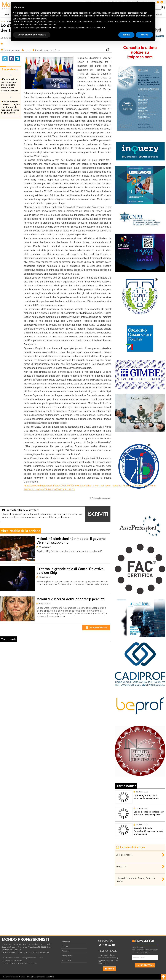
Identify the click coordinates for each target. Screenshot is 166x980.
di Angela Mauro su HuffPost (47, 50)
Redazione (66, 941)
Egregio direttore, (124, 855)
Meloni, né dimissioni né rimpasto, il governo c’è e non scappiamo (71, 541)
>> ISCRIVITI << (145, 965)
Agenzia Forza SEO (46, 977)
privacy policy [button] (101, 13)
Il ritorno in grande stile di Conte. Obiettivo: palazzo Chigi (70, 571)
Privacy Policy (67, 955)
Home (2, 21)
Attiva (109, 969)
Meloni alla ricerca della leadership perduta (71, 599)
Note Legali (66, 960)
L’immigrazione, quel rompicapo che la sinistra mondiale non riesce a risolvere (10, 85)
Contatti (65, 946)
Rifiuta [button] (126, 35)
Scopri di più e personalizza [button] (32, 35)
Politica (28, 50)
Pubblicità (66, 951)
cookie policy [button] (40, 19)
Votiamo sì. (121, 866)
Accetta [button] (144, 35)
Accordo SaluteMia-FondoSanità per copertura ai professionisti (148, 831)
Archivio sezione (96, 627)
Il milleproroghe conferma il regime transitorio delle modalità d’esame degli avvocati (10, 107)
